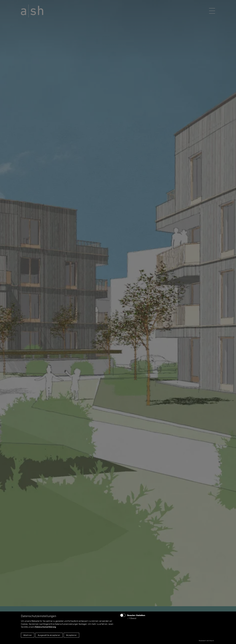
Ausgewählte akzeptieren (49, 635)
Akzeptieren (71, 635)
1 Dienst (132, 618)
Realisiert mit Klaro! (206, 641)
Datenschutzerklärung (46, 627)
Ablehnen (28, 635)
